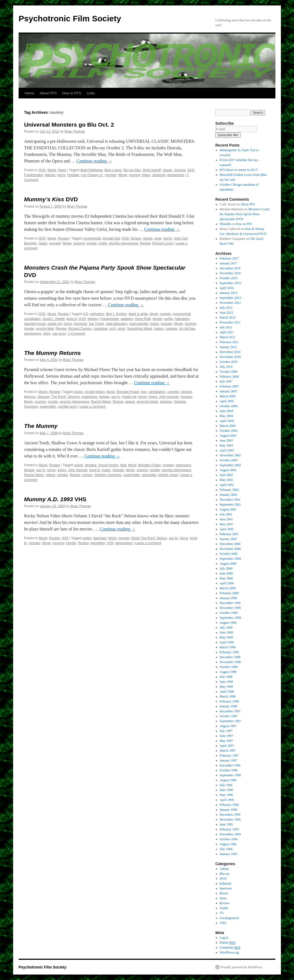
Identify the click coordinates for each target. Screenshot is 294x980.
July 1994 (226, 849)
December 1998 (230, 657)
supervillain (48, 407)
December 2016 (230, 268)
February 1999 (229, 652)
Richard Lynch (163, 243)
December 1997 (230, 711)
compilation (32, 319)
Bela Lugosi (113, 170)
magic (43, 243)
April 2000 (227, 583)
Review (63, 238)
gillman (50, 175)
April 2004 (227, 421)
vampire (171, 329)
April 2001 (227, 529)
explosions (89, 397)
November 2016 (230, 273)
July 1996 (226, 785)
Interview (226, 888)
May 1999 (226, 637)
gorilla (169, 319)
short (122, 329)
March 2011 (228, 337)
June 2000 (226, 573)
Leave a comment (92, 407)
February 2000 (229, 593)
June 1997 (226, 736)
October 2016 (229, 278)
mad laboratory (117, 324)
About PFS (48, 93)
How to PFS (72, 93)
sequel (130, 402)
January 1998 (228, 706)
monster (111, 175)
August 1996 (228, 780)
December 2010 (230, 352)
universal (159, 175)
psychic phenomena (123, 243)
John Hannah (169, 397)
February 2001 (229, 534)
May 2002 (226, 480)
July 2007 (226, 381)
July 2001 (226, 514)
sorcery (87, 475)
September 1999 (230, 618)
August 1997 (228, 726)
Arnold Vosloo (95, 392)
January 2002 (228, 495)
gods (158, 238)
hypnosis (80, 324)
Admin (224, 869)
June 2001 (226, 519)
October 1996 (229, 770)
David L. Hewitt (53, 319)
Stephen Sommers (108, 475)
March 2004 (228, 426)
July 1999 (226, 628)
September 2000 (230, 559)
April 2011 (227, 332)
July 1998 (226, 677)
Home (29, 93)
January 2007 (228, 391)
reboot (51, 475)
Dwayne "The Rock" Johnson (59, 397)
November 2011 (230, 322)
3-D (86, 314)
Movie (52, 170)
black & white (138, 314)
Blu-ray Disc (132, 170)
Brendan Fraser (128, 392)
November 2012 (230, 303)
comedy (165, 314)
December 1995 (230, 815)
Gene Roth (143, 319)
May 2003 (226, 445)
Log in (224, 938)
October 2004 (229, 406)
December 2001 (230, 500)
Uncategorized (229, 918)
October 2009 (229, 372)
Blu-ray (225, 874)
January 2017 (228, 263)
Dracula (180, 170)
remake (63, 475)
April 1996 (227, 800)
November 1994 (230, 834)
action (79, 392)
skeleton (166, 402)
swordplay (149, 475)
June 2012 (226, 313)
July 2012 (226, 308)
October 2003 (229, 431)
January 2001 (228, 539)
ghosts (148, 238)
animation (97, 314)
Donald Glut (111, 238)
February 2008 (229, 377)
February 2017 (229, 258)
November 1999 (230, 608)
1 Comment (77, 334)
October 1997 (229, 716)
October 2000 (229, 554)
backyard (100, 538)
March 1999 (228, 647)
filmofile (225, 224)
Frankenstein (33, 175)
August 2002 (228, 470)
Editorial (225, 883)
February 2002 (229, 490)
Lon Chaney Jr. (92, 175)
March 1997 (228, 751)
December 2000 (230, 544)
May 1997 (226, 741)
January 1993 (228, 854)
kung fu (95, 470)
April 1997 (227, 746)
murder (92, 243)
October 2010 (229, 362)
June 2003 (226, 441)
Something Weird (140, 329)
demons (30, 397)
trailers (159, 329)
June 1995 (226, 824)
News (62, 170)
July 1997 (226, 731)
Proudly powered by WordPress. (242, 967)
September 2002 (230, 465)
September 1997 (230, 721)
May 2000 (226, 578)
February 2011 (229, 342)
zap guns (59, 334)
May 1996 (226, 795)
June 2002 (226, 475)
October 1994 (229, 839)
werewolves (176, 175)
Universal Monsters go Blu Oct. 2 (69, 125)
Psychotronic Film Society (70, 18)
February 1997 (229, 756)
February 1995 (229, 829)
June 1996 (226, 790)
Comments (230, 948)
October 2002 (229, 460)
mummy (135, 175)
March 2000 (228, 588)
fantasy (136, 238)
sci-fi (113, 329)
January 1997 (228, 760)
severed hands (147, 402)
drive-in (72, 319)
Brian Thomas (75, 132)
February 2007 (229, 386)
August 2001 (228, 509)
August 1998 (228, 672)
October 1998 (229, 667)
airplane (91, 465)
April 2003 (227, 450)
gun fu (116, 397)
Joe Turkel (96, 324)
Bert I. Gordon (116, 314)
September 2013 (230, 298)
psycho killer (45, 329)
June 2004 (226, 411)
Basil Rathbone (91, 170)
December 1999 (230, 603)
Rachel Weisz (101, 402)
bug (144, 392)
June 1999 (226, 632)
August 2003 (228, 436)
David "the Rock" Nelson (149, 538)
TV (222, 913)
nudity (103, 243)
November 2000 (230, 549)
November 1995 (230, 819)
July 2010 (226, 367)
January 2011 (228, 347)
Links (91, 93)
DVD (42, 170)
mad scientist (139, 324)
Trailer (224, 908)
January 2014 (228, 293)
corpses (186, 392)
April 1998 (227, 692)
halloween (182, 319)
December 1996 (230, 765)
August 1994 (228, 844)
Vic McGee (187, 329)
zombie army (68, 407)
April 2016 (227, 288)
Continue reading (94, 161)
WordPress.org (229, 952)
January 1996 (228, 810)
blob (123, 465)
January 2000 (228, 598)
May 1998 (226, 687)
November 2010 (230, 357)
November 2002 (230, 455)
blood (154, 314)
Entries (228, 943)
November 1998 (230, 662)
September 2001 (230, 504)
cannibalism (157, 392)
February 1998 (229, 701)
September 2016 (230, 283)
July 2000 (226, 568)
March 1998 (228, 696)
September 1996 (230, 775)
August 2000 (228, 564)
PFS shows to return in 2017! (239, 170)
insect (153, 397)
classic (167, 170)
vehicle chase (168, 475)
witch (47, 334)
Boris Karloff (152, 170)
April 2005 (227, 401)
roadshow (100, 329)
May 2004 (226, 416)
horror (61, 175)
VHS (55, 499)
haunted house (35, 324)
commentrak (92, 238)
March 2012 (228, 317)
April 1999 (227, 642)
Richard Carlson (80, 329)
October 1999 (229, 613)
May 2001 (226, 524)
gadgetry (127, 319)
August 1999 (228, 623)
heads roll (55, 324)
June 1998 (226, 682)
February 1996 (229, 805)
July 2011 (226, 327)
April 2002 (227, 485)
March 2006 (228, 396)
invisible (73, 175)
